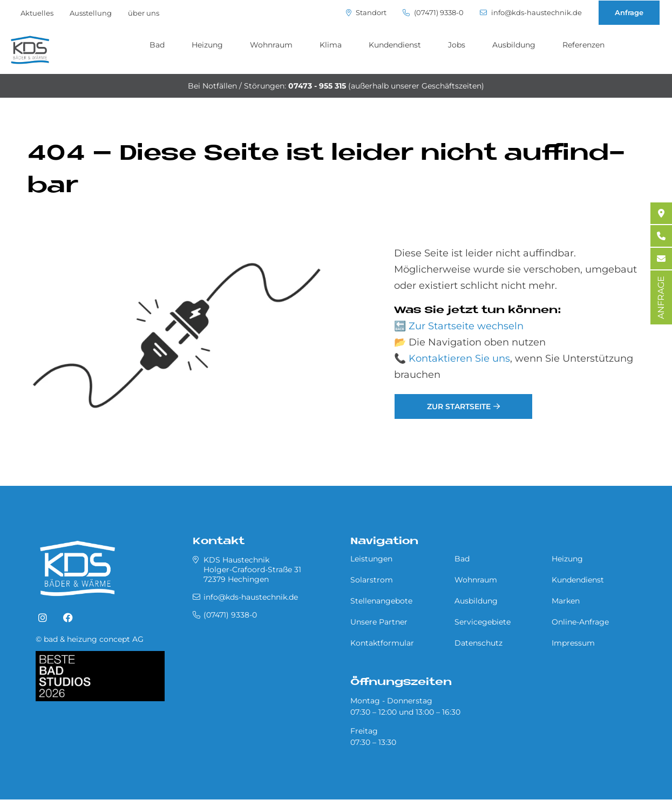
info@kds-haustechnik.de (531, 13)
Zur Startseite (459, 406)
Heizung (207, 45)
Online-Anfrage (580, 622)
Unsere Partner (379, 622)
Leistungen (371, 559)
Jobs (457, 45)
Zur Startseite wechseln (466, 326)
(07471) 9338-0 (433, 13)
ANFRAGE (661, 297)
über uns (144, 13)
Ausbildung (514, 45)
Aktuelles (37, 13)
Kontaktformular (382, 643)
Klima (331, 45)
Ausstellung (91, 13)
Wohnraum (271, 45)
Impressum (573, 643)
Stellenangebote (381, 601)
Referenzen (583, 45)
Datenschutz (478, 643)
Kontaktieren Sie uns (459, 358)
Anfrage (629, 12)
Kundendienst (395, 45)
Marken (566, 601)
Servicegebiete (483, 622)
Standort (366, 13)
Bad (157, 45)
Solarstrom (372, 580)
